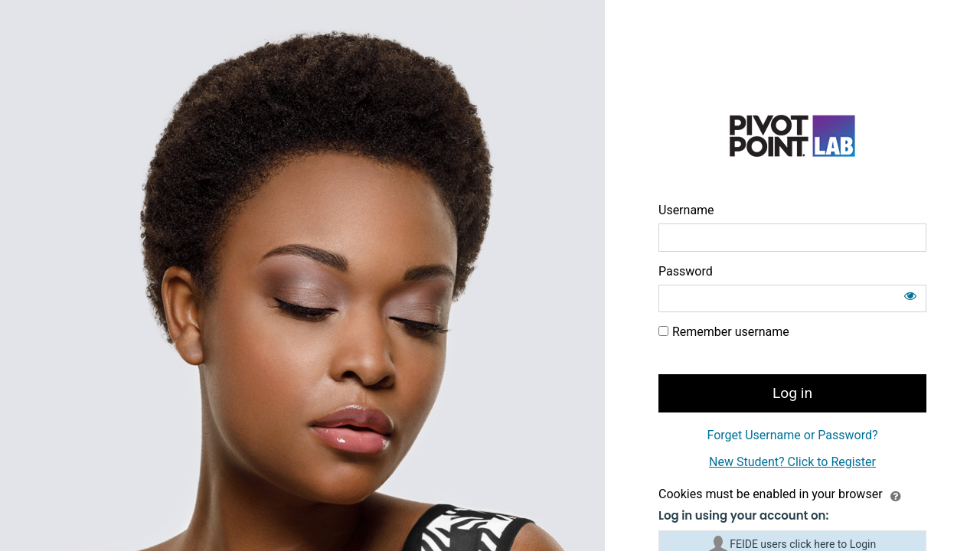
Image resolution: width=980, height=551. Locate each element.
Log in (792, 393)
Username (686, 210)
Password (686, 271)
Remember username (731, 332)
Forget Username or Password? (792, 435)
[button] (896, 495)
